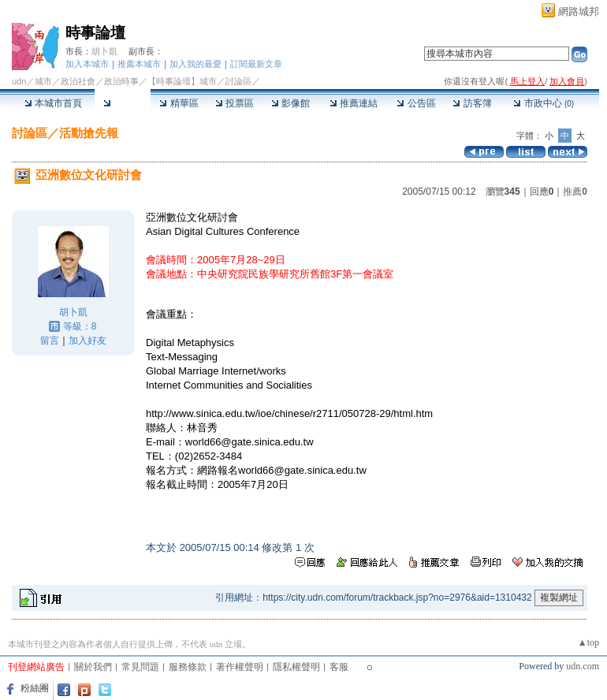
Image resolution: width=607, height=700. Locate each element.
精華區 (179, 103)
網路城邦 (579, 11)
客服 (339, 667)
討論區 (123, 103)
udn (19, 81)
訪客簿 (472, 103)
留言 (50, 341)
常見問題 (140, 667)
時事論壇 (95, 33)
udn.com (583, 666)
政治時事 (121, 81)
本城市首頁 (53, 103)
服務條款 (188, 667)
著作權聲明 (240, 667)
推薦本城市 (139, 64)
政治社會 (78, 81)
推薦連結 (354, 103)
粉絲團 (35, 688)
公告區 (416, 103)
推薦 (575, 192)
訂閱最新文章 (256, 64)
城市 (43, 81)
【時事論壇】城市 (182, 81)
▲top (588, 642)
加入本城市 (87, 64)
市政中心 (544, 103)
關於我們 (93, 667)
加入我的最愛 (196, 64)
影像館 (290, 103)
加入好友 (88, 341)
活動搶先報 (89, 133)
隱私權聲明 (296, 667)
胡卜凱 (104, 51)
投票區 (235, 103)
